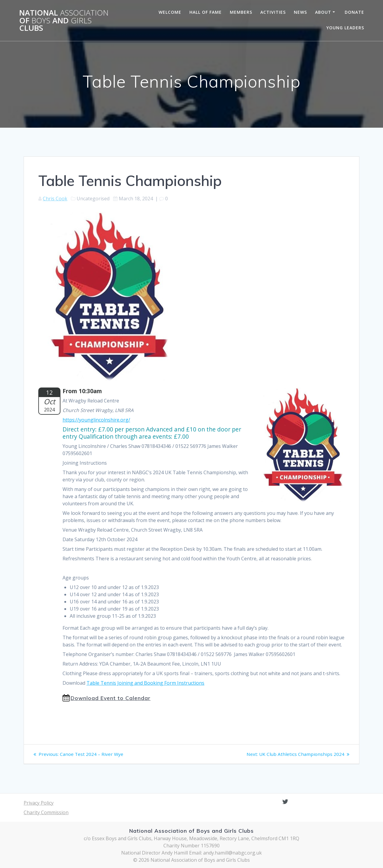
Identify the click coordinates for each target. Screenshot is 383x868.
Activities (273, 12)
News (300, 12)
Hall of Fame (206, 12)
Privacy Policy (39, 803)
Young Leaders (345, 28)
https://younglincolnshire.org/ (96, 420)
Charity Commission (46, 812)
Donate (354, 12)
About (323, 12)
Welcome (170, 12)
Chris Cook (55, 199)
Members (241, 12)
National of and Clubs (64, 20)
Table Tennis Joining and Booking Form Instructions (145, 683)
